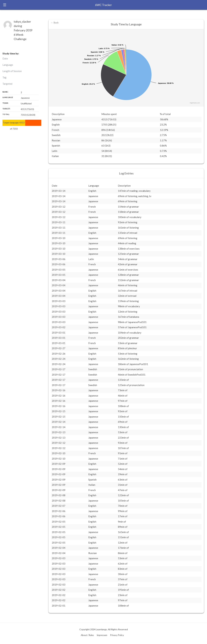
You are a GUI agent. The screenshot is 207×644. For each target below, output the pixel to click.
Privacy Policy (117, 635)
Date (5, 58)
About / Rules (87, 635)
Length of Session (12, 71)
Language (8, 65)
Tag (4, 77)
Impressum (102, 635)
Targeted (7, 84)
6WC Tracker (103, 5)
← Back (55, 23)
